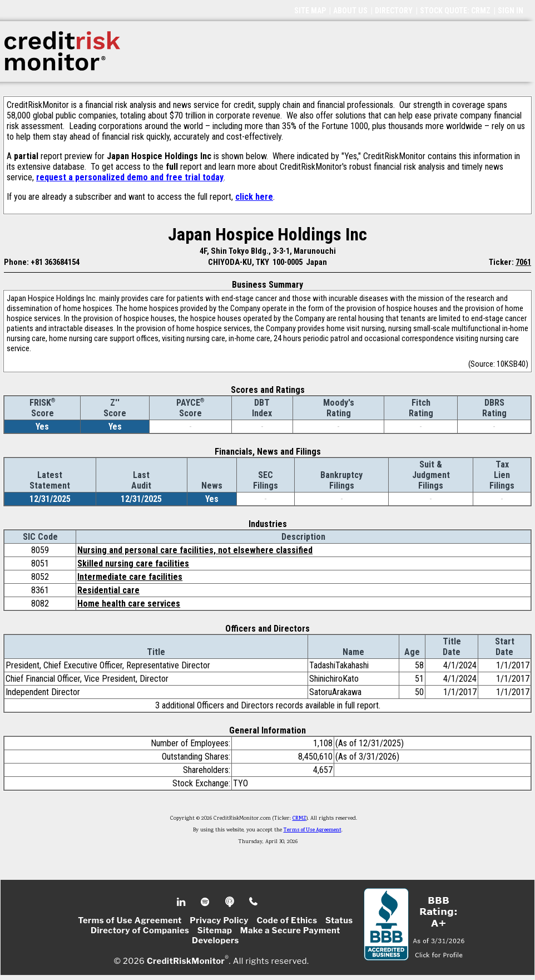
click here (254, 197)
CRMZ (299, 819)
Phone (254, 902)
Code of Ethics (287, 920)
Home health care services (129, 604)
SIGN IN (511, 11)
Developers (216, 940)
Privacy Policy (219, 920)
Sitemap (215, 930)
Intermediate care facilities (130, 577)
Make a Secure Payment (290, 930)
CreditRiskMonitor (186, 961)
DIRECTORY (394, 11)
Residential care (108, 590)
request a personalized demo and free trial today (130, 177)
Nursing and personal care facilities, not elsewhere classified (195, 550)
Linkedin (182, 902)
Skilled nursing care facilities (133, 563)
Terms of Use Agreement (313, 830)
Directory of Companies (140, 930)
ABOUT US (350, 11)
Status (339, 920)
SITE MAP (310, 11)
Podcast (231, 902)
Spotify (206, 902)
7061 (523, 262)
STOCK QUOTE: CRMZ (455, 11)
